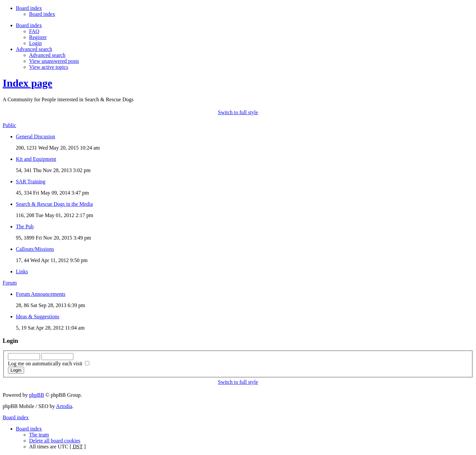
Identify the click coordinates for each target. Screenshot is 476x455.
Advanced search (47, 55)
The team (39, 435)
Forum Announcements (41, 294)
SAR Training (31, 182)
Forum (10, 283)
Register (38, 37)
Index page (27, 83)
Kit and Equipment (36, 159)
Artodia (64, 406)
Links (22, 272)
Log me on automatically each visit (49, 364)
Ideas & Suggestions (38, 317)
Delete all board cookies (55, 441)
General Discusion (36, 136)
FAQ (34, 31)
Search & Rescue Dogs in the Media (54, 204)
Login (35, 43)
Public (9, 125)
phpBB (37, 395)
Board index (42, 14)
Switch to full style (238, 112)
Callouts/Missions (35, 249)
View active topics (49, 67)
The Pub (25, 227)
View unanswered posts (54, 61)
